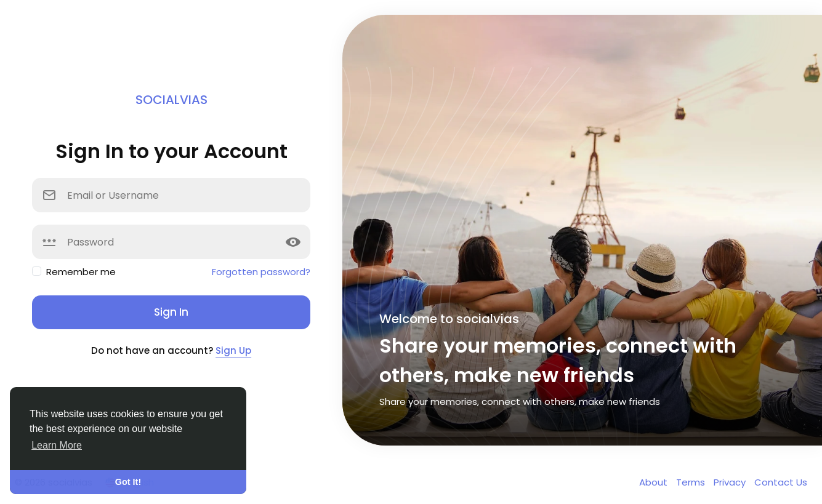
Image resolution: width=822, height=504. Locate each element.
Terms (692, 482)
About (655, 482)
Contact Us (781, 482)
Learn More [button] (57, 445)
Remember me (81, 272)
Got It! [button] (128, 482)
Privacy (731, 482)
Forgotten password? (261, 272)
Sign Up (233, 350)
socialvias (171, 100)
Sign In (171, 312)
